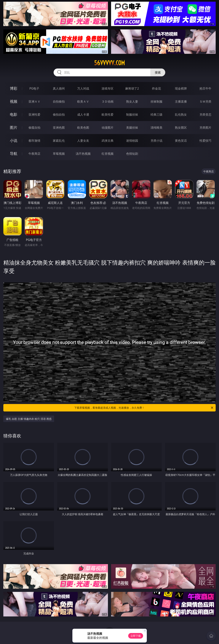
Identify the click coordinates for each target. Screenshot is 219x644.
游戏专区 (108, 88)
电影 (14, 114)
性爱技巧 (205, 141)
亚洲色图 (59, 128)
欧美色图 (83, 128)
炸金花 (156, 88)
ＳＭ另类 (205, 101)
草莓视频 (59, 154)
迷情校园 (132, 141)
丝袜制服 (156, 101)
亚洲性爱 (34, 115)
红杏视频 (108, 154)
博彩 (14, 88)
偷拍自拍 (59, 115)
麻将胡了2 (132, 88)
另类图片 (205, 128)
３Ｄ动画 (108, 101)
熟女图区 (181, 128)
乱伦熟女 (181, 115)
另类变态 (205, 115)
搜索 (158, 72)
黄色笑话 (181, 141)
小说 (14, 140)
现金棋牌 (181, 88)
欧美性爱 (108, 115)
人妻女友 (83, 141)
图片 (14, 127)
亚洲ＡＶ (34, 101)
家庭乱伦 (59, 141)
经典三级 (156, 115)
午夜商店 (34, 154)
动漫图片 (108, 128)
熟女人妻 (132, 101)
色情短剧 (132, 154)
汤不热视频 (83, 154)
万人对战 (83, 88)
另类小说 (156, 141)
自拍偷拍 (59, 101)
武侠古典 (108, 141)
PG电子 (34, 88)
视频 (14, 101)
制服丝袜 (132, 115)
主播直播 (181, 101)
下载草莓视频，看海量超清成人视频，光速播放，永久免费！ (144, 408)
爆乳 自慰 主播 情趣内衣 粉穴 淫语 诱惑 (29, 419)
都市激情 (34, 141)
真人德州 (59, 88)
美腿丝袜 (132, 128)
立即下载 (136, 636)
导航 (14, 154)
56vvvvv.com (109, 63)
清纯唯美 (156, 128)
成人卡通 (83, 115)
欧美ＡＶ (83, 101)
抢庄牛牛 (205, 88)
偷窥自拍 (34, 128)
